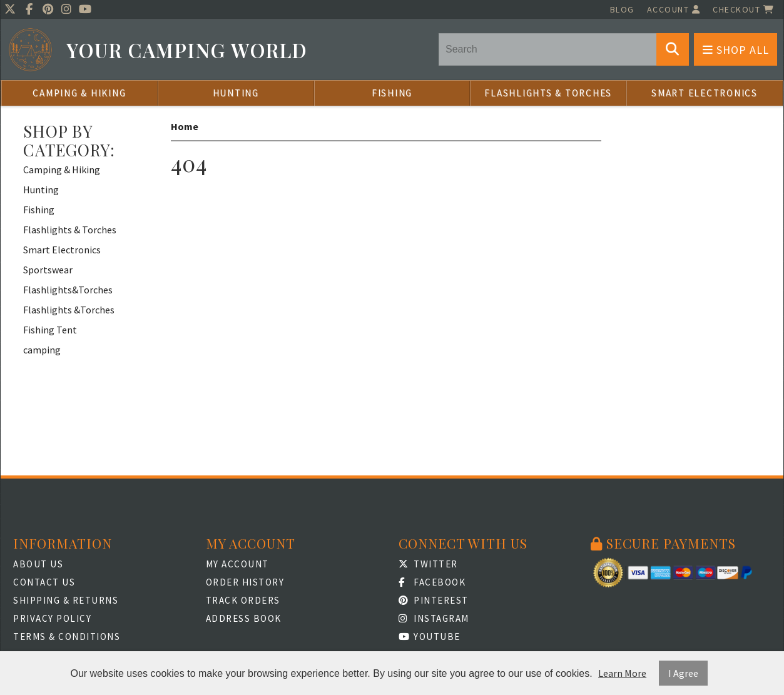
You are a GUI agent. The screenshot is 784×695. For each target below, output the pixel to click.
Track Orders (243, 600)
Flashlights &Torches (69, 310)
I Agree (683, 673)
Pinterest (434, 600)
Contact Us (44, 582)
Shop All (736, 50)
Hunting (236, 93)
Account (674, 9)
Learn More (622, 673)
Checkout (743, 9)
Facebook (432, 582)
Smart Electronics (705, 93)
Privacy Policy (52, 618)
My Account (237, 564)
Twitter (428, 564)
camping (42, 350)
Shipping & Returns (66, 600)
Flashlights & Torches (548, 93)
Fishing (392, 93)
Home (185, 126)
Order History (245, 582)
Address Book (244, 618)
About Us (38, 564)
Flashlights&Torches (68, 290)
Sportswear (48, 270)
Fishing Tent (50, 330)
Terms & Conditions (67, 637)
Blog (622, 9)
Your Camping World (187, 50)
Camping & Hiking (79, 93)
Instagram (434, 618)
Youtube (430, 637)
